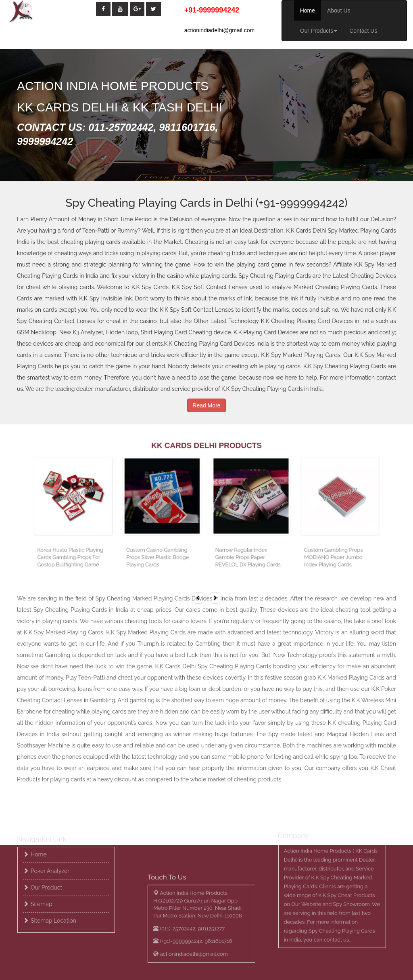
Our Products (319, 31)
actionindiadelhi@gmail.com (220, 30)
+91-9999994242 (212, 10)
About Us (339, 10)
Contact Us (363, 31)
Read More (206, 397)
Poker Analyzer (50, 824)
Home (308, 10)
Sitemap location (53, 874)
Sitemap (41, 857)
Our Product (46, 841)
